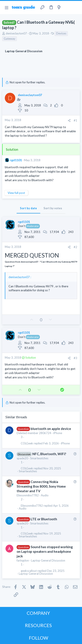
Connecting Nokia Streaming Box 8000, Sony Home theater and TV (41, 486)
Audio (45, 495)
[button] (6, 7)
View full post (16, 193)
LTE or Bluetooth (44, 519)
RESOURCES (38, 625)
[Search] (76, 7)
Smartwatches (39, 458)
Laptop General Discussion (48, 560)
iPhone (58, 433)
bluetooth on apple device (51, 429)
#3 (75, 358)
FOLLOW (38, 638)
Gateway (10, 39)
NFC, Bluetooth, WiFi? (49, 454)
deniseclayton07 (16, 33)
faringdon (23, 560)
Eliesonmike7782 (28, 495)
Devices (61, 33)
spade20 (22, 458)
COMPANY (38, 613)
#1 (75, 120)
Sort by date (28, 208)
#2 (75, 247)
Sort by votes (53, 208)
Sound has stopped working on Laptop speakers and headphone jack (45, 551)
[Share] (69, 121)
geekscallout (29, 571)
